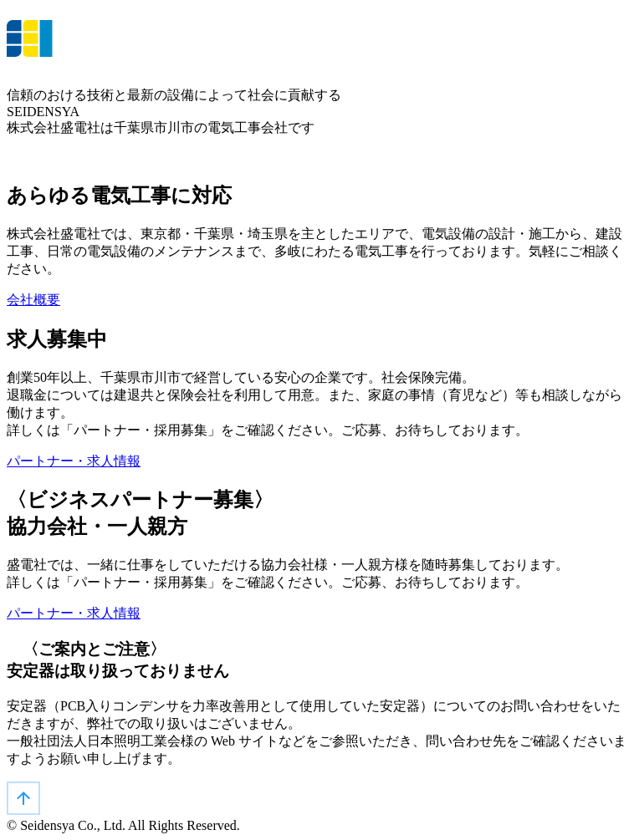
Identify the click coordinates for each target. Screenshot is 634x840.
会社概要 (33, 300)
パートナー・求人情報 (74, 461)
